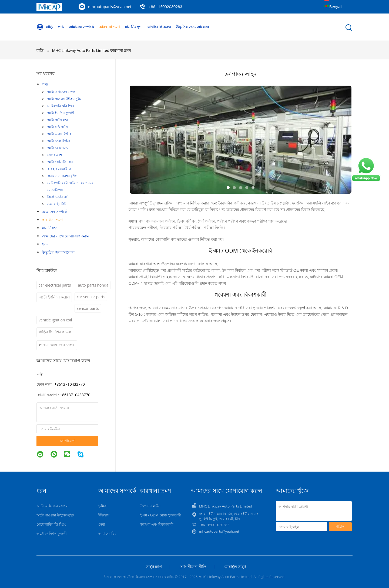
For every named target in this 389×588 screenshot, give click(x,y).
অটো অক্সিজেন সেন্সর (61, 92)
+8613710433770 (70, 384)
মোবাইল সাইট (235, 567)
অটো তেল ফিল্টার (59, 141)
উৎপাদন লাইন (150, 506)
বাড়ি (45, 27)
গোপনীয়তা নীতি (193, 567)
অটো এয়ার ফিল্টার (59, 134)
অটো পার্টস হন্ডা (58, 120)
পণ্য (61, 27)
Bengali (336, 7)
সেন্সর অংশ (55, 155)
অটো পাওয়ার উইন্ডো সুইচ (64, 99)
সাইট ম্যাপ (154, 567)
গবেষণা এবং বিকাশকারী (157, 524)
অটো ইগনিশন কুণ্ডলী (61, 113)
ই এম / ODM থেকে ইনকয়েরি (160, 515)
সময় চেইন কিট (57, 204)
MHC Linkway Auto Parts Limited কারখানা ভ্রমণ (92, 50)
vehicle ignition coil (55, 320)
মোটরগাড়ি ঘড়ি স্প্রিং (61, 106)
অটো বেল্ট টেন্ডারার (60, 162)
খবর (45, 244)
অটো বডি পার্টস (58, 127)
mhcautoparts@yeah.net (110, 7)
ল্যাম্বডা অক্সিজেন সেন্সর (57, 345)
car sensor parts (91, 297)
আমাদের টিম (107, 533)
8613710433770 (76, 395)
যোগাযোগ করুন (159, 27)
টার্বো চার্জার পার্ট (58, 197)
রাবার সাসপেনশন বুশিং (62, 176)
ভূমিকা (103, 506)
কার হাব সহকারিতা (59, 169)
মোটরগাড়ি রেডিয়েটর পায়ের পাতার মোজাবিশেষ (70, 187)
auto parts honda (93, 285)
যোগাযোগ (68, 441)
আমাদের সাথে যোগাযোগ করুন (66, 236)
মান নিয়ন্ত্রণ (133, 27)
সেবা (102, 524)
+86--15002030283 (165, 7)
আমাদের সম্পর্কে (81, 27)
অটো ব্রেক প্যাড (58, 148)
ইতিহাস (104, 515)
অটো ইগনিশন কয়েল (54, 297)
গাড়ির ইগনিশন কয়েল (55, 332)
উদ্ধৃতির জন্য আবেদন (192, 27)
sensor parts (88, 308)
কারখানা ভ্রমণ (110, 27)
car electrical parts (55, 285)
